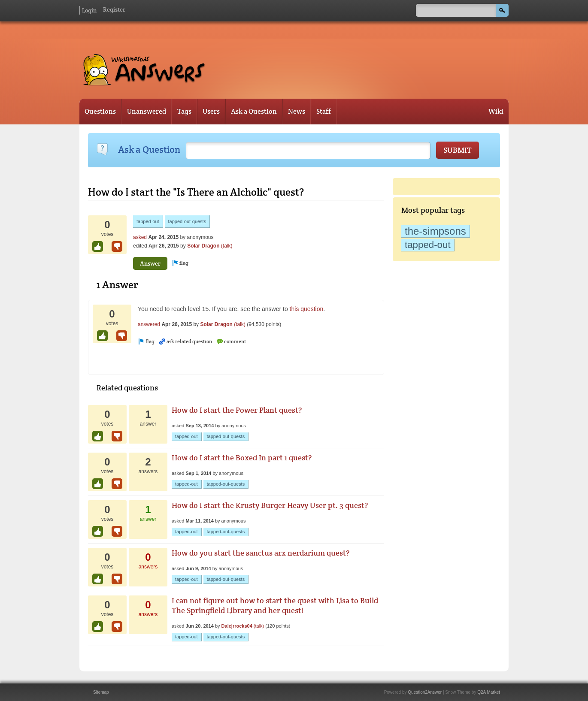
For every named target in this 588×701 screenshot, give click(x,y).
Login (89, 10)
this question (307, 309)
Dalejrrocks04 (237, 626)
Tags (184, 111)
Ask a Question (254, 111)
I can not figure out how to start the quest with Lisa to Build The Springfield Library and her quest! (275, 605)
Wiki (496, 111)
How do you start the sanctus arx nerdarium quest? (261, 553)
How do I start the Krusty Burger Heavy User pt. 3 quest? (270, 505)
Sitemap (101, 692)
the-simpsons (435, 231)
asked (140, 237)
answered (149, 324)
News (297, 111)
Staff (324, 111)
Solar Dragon (203, 246)
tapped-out (428, 245)
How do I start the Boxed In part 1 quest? (242, 458)
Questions (100, 111)
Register (114, 9)
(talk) (227, 246)
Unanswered (147, 111)
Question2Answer (425, 692)
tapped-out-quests (187, 221)
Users (211, 111)
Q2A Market (489, 692)
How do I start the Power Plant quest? (237, 410)
